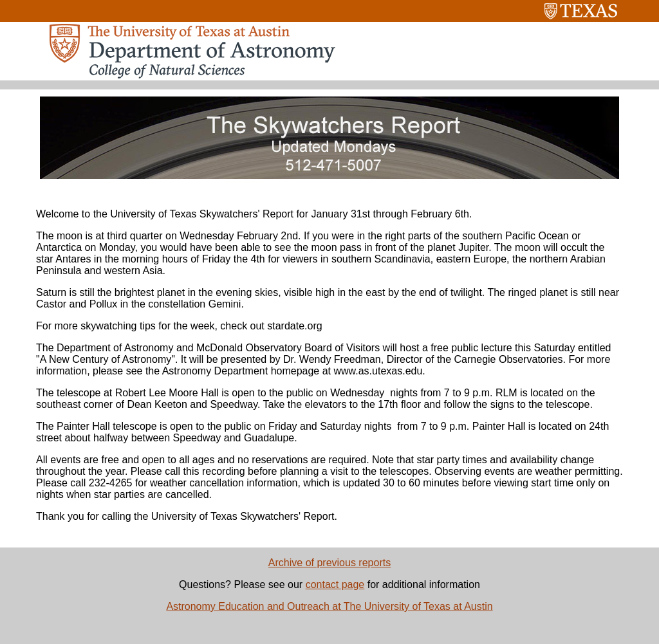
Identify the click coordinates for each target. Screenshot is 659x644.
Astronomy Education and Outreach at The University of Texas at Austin (329, 606)
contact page (335, 584)
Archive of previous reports (329, 563)
